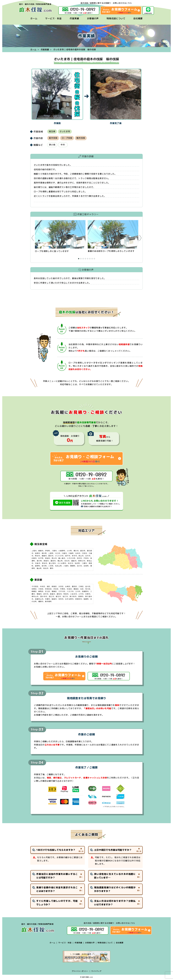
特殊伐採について (116, 18)
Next (140, 238)
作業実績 (74, 18)
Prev (33, 238)
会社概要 (138, 18)
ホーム (34, 18)
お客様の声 (93, 18)
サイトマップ (96, 972)
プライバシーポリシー (80, 972)
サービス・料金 (53, 18)
